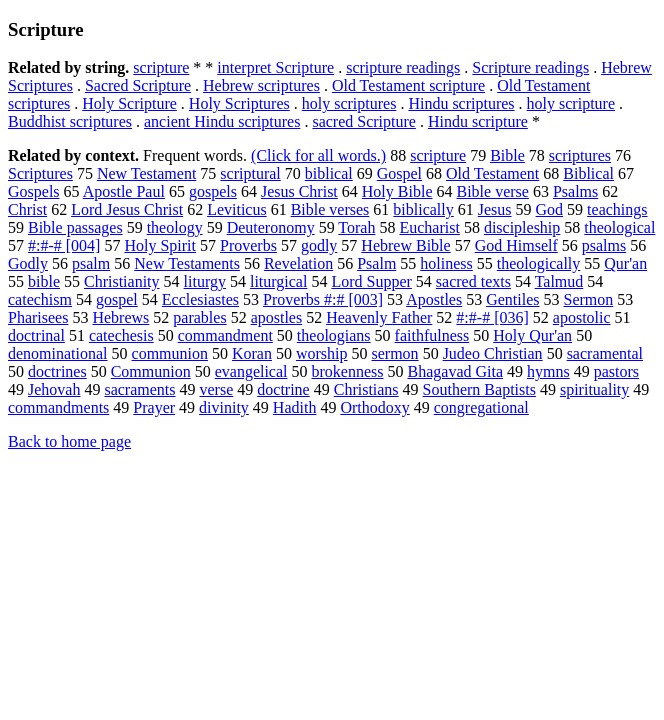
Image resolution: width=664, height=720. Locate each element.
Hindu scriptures (461, 103)
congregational (481, 407)
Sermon (588, 299)
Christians (366, 389)
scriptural (250, 173)
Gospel (399, 173)
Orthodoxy (374, 407)
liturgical (278, 281)
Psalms (575, 191)
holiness (446, 263)
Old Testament (492, 173)
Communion (151, 371)
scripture (161, 67)
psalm (91, 263)
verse (217, 389)
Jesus (495, 209)
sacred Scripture (364, 121)
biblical (329, 173)
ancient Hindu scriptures (222, 121)
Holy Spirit (160, 245)
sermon (395, 353)
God (550, 209)
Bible (507, 155)
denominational (58, 353)
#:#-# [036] (492, 317)
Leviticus (237, 209)
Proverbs (248, 245)
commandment (225, 335)
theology (175, 227)
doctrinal (36, 335)
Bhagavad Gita (456, 371)
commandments (58, 407)
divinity (224, 407)
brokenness (348, 371)
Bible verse (492, 191)
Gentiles (512, 299)
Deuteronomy (271, 227)
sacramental (605, 353)
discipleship (522, 227)
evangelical (251, 371)
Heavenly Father (379, 317)
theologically (539, 263)
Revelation (298, 263)
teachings (617, 209)
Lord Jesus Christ (127, 209)
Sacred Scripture (138, 85)
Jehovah (54, 389)
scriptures (580, 155)
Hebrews (120, 317)
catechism (40, 299)
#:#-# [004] (64, 245)
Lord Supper (371, 281)
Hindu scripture (478, 121)
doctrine (283, 389)
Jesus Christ (299, 191)
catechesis (121, 335)
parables (199, 317)
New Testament (146, 173)
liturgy (205, 281)
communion (170, 353)
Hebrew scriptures (261, 85)
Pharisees (38, 317)
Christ (27, 209)
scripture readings (403, 67)
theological (619, 227)
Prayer (154, 407)
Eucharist (429, 227)
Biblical (588, 173)
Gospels (34, 191)
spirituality (594, 389)
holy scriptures (349, 103)
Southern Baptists (479, 389)
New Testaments (187, 263)
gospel (117, 299)
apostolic (582, 317)
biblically (423, 209)
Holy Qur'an (532, 335)
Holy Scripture (129, 103)
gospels (213, 191)
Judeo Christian (493, 353)
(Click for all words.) (318, 155)
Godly (28, 263)
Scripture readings (530, 67)
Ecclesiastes (200, 299)
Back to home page (69, 441)
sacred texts (473, 281)
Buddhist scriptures (70, 121)
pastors (616, 371)
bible (44, 281)
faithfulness (432, 335)
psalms (604, 245)
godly (319, 245)
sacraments (139, 389)
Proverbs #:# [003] (323, 299)
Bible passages (75, 227)
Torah (356, 227)
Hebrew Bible (405, 245)
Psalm (376, 263)
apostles (277, 317)
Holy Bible (397, 191)
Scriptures (40, 173)
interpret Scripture (275, 67)
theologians (334, 335)
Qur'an (625, 263)
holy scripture (571, 103)
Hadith (295, 407)
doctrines (57, 371)
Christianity (122, 281)
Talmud (559, 281)
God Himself (516, 245)
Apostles (434, 299)
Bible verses (330, 209)
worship (322, 353)
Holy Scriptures (239, 103)
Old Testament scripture (408, 85)
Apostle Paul (124, 191)
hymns (548, 371)
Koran (252, 353)
